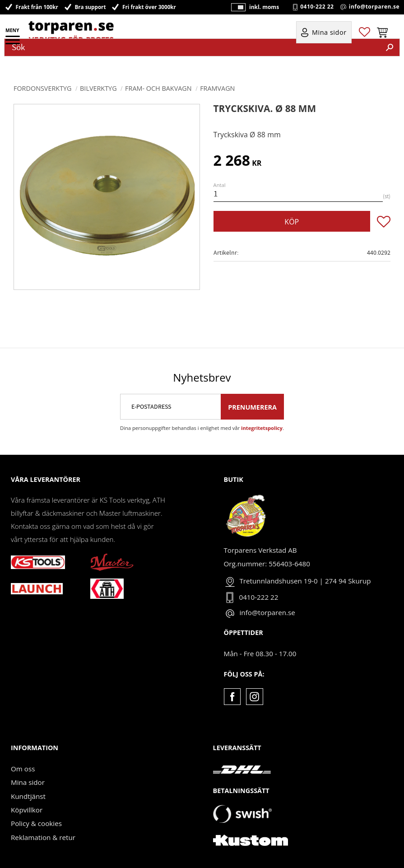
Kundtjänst (28, 796)
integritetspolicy (262, 428)
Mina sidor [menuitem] (329, 32)
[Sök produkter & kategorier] (192, 47)
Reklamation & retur (43, 837)
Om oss (23, 769)
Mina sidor (28, 782)
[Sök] (390, 47)
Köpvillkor (27, 810)
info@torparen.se (374, 7)
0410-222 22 (317, 7)
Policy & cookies (36, 823)
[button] (13, 43)
